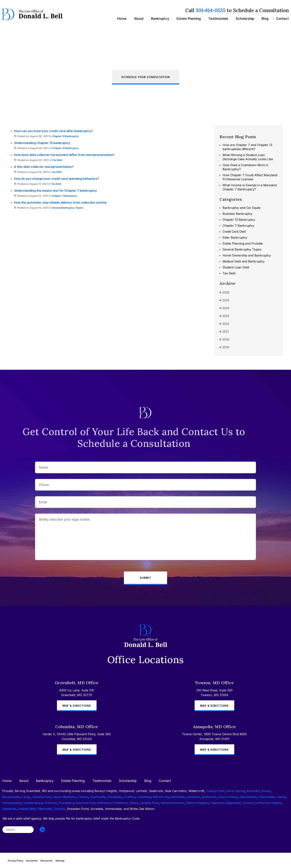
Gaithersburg (33, 803)
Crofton (130, 797)
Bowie (266, 791)
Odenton (217, 803)
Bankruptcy (160, 19)
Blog (265, 19)
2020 (224, 339)
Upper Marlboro (65, 797)
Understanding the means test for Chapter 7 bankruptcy (55, 191)
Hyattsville (98, 797)
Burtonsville (11, 797)
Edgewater (233, 803)
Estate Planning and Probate (243, 243)
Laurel (281, 797)
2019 (224, 347)
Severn (248, 803)
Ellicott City (161, 797)
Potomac (51, 803)
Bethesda (209, 797)
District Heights (198, 803)
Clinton (83, 797)
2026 (224, 293)
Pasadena (67, 803)
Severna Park (86, 803)
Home (122, 19)
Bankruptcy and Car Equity (242, 208)
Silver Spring (236, 791)
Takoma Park (42, 797)
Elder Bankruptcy (235, 237)
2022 (224, 324)
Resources (47, 861)
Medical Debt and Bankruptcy (244, 261)
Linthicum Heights (269, 803)
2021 (224, 332)
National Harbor (172, 803)
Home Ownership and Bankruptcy (247, 255)
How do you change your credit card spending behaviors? (56, 179)
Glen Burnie (248, 797)
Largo (26, 797)
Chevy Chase (228, 797)
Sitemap (60, 861)
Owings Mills (27, 809)
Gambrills (9, 809)
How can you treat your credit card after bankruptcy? (53, 131)
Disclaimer (32, 861)
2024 (225, 308)
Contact (282, 19)
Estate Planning (189, 19)
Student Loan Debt (236, 267)
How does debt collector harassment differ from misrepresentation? (64, 155)
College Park (215, 791)
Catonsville (267, 797)
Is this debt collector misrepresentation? (44, 167)
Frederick (121, 803)
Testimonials (218, 19)
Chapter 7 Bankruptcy (64, 196)
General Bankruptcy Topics (67, 208)
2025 (224, 300)
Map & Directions (77, 706)
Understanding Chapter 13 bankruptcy (42, 143)
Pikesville (45, 809)
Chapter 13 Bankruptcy (65, 136)
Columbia (144, 797)
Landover (193, 797)
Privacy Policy (16, 861)
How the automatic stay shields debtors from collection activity (60, 202)
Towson (59, 809)
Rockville (253, 791)
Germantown (12, 803)
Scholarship (245, 19)
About (139, 19)
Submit (145, 578)
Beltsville (178, 797)
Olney (134, 803)
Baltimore (105, 803)
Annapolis (115, 797)
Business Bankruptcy (238, 214)
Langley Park (149, 803)
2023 (224, 316)
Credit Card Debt (234, 232)
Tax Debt (57, 160)
